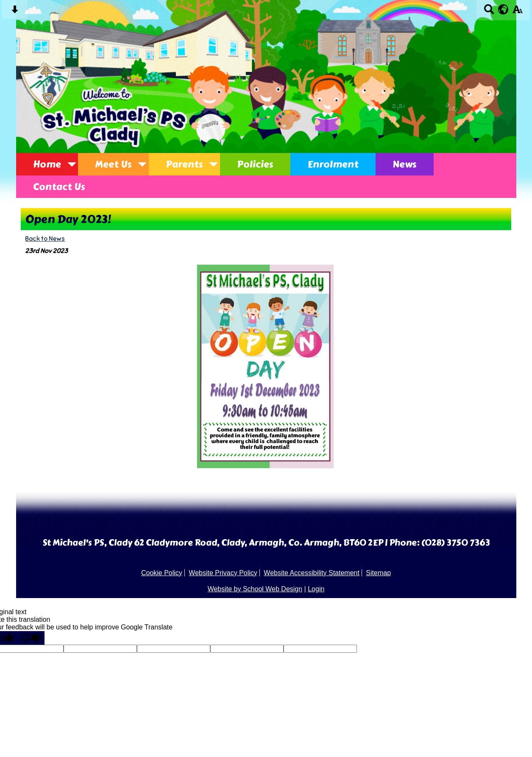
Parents (184, 164)
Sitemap (378, 573)
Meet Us (113, 164)
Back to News (45, 238)
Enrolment (333, 164)
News (405, 164)
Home (47, 164)
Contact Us (59, 187)
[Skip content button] (15, 12)
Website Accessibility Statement (312, 573)
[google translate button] (503, 9)
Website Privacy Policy (223, 573)
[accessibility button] (517, 12)
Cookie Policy (162, 573)
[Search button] (489, 12)
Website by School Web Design (255, 589)
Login (316, 589)
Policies (255, 164)
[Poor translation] (31, 638)
